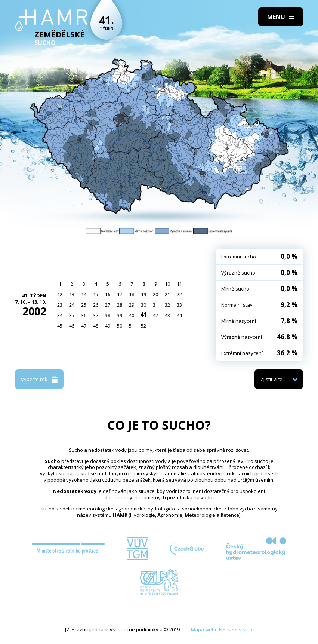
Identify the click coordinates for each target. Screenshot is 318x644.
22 (179, 294)
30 (143, 305)
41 (143, 315)
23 (60, 305)
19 (143, 294)
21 (167, 294)
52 (143, 326)
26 (96, 305)
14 (84, 294)
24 (72, 305)
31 (155, 305)
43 (167, 315)
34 (60, 315)
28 (120, 305)
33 (179, 305)
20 (155, 294)
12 (60, 294)
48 (96, 326)
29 (132, 305)
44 (179, 315)
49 (108, 326)
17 (120, 294)
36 (84, 315)
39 (120, 315)
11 (179, 284)
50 (120, 326)
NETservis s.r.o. (236, 629)
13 (72, 294)
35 (72, 315)
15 (96, 294)
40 (132, 315)
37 (96, 315)
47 (84, 326)
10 (167, 284)
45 (60, 326)
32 (167, 305)
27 (108, 305)
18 (132, 294)
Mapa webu (204, 629)
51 (132, 326)
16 (108, 294)
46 (72, 326)
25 (84, 305)
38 (108, 315)
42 (155, 315)
